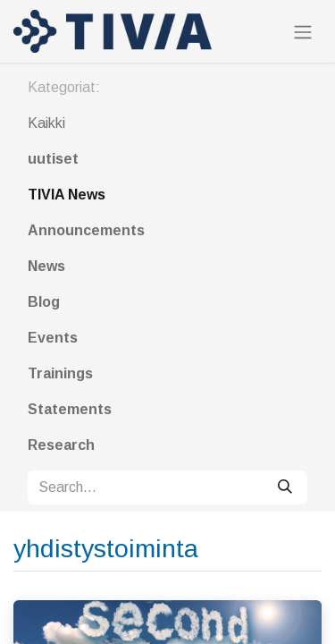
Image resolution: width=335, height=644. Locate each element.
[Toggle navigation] (303, 32)
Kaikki (46, 123)
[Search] (285, 487)
